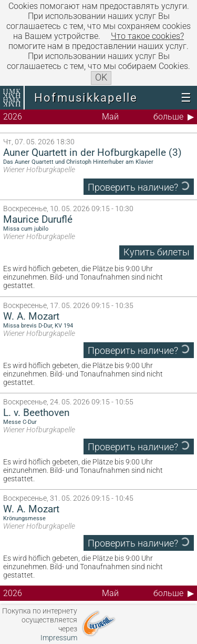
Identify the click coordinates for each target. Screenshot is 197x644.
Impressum (59, 638)
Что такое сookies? (147, 36)
